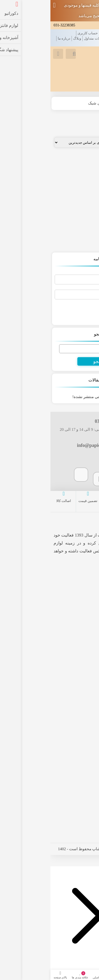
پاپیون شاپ (57, 535)
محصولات (79, 33)
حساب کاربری (37, 33)
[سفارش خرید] (36, 142)
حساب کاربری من (79, 715)
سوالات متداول (44, 38)
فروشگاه (73, 103)
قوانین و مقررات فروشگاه (77, 38)
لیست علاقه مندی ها (77, 706)
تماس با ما (88, 44)
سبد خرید (87, 732)
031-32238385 (14, 25)
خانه (92, 33)
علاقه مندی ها (60, 33)
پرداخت (89, 723)
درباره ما (14, 38)
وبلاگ (27, 38)
